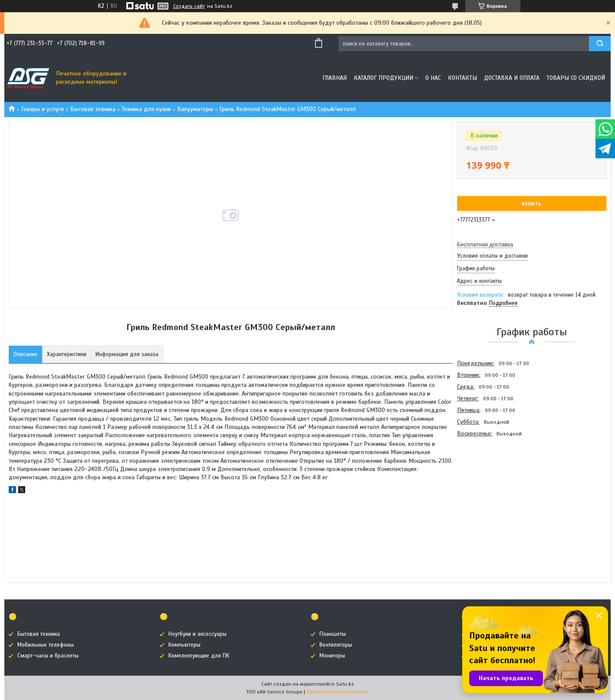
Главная (335, 78)
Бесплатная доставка (485, 244)
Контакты (462, 78)
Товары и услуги (42, 109)
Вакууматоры (195, 109)
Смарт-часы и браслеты (48, 656)
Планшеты (333, 634)
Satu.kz (345, 684)
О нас (433, 78)
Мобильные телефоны (46, 645)
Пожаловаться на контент (337, 692)
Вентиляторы (336, 645)
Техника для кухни (146, 109)
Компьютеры (184, 645)
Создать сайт (189, 6)
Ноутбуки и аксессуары (197, 634)
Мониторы (332, 656)
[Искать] (600, 44)
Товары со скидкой (576, 78)
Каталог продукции (383, 78)
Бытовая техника (93, 109)
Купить (531, 204)
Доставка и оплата (512, 78)
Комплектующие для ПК (199, 656)
